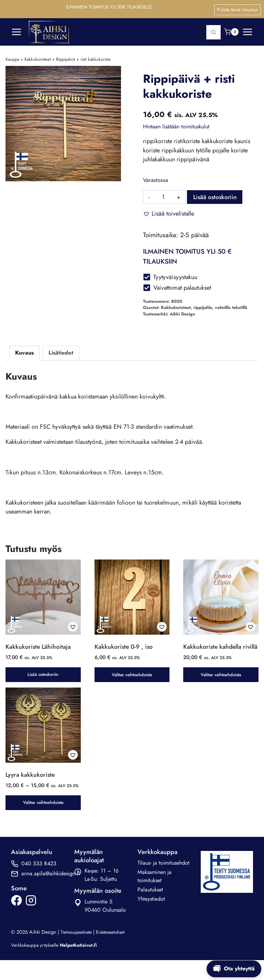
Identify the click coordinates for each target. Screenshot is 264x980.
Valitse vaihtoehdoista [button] (132, 676)
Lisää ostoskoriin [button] (43, 676)
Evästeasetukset (115, 950)
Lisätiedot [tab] (61, 352)
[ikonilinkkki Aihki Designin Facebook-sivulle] (16, 919)
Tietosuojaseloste (78, 950)
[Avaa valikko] (247, 28)
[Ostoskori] (231, 28)
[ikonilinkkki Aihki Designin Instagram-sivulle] (31, 919)
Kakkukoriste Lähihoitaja (39, 648)
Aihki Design (182, 313)
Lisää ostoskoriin (217, 195)
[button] (169, 212)
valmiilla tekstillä (231, 307)
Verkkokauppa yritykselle (57, 964)
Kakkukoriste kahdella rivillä (213, 652)
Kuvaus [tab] (24, 352)
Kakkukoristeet (38, 56)
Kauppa (12, 56)
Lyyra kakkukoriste (31, 785)
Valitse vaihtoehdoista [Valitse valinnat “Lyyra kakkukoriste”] (43, 821)
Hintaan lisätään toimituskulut (176, 123)
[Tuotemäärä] (163, 195)
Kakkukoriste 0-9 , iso (124, 648)
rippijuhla (203, 307)
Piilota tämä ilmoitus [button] (237, 7)
